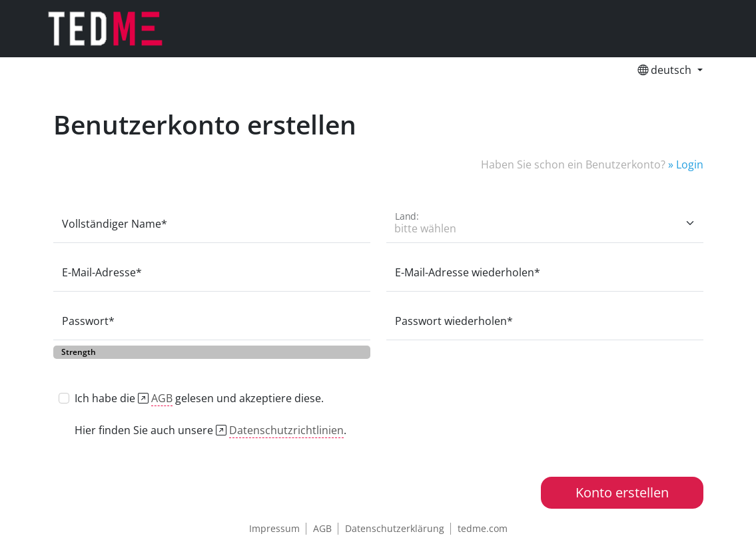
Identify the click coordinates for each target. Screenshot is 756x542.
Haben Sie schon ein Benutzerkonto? (573, 164)
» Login (684, 164)
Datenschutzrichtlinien (286, 430)
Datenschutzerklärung (395, 528)
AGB (162, 398)
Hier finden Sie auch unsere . (210, 430)
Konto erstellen (622, 492)
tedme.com (483, 528)
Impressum (274, 528)
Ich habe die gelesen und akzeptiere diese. (199, 399)
